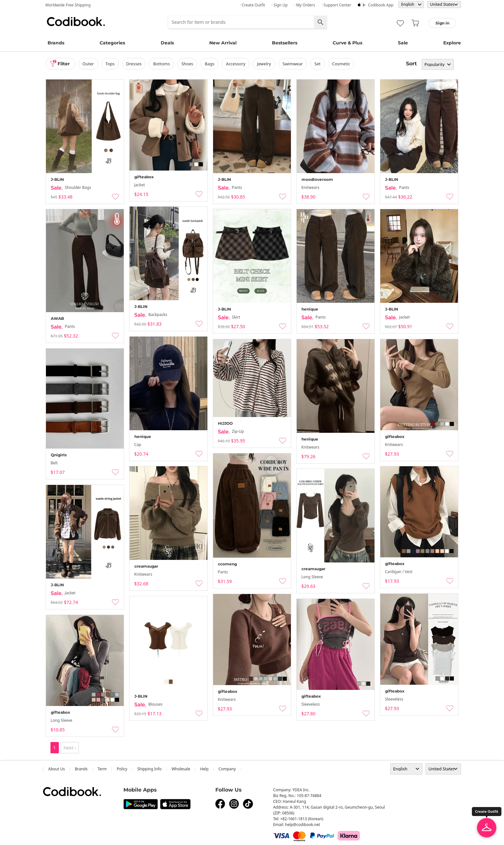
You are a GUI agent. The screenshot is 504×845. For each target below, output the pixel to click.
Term (102, 769)
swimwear (293, 64)
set (317, 64)
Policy (122, 769)
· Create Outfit (252, 5)
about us (57, 769)
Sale (403, 43)
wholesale (181, 769)
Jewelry (264, 64)
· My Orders (305, 5)
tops (110, 64)
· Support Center (336, 5)
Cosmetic (341, 64)
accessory (236, 64)
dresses (134, 64)
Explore (452, 43)
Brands (56, 43)
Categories (112, 43)
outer (88, 64)
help (204, 769)
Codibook (76, 22)
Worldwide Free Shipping (68, 5)
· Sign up (280, 5)
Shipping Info (149, 769)
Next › (70, 748)
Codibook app (381, 5)
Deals (167, 43)
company (227, 769)
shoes (187, 64)
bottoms (161, 64)
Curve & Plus (347, 43)
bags (210, 64)
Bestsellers (285, 43)
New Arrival (223, 43)
